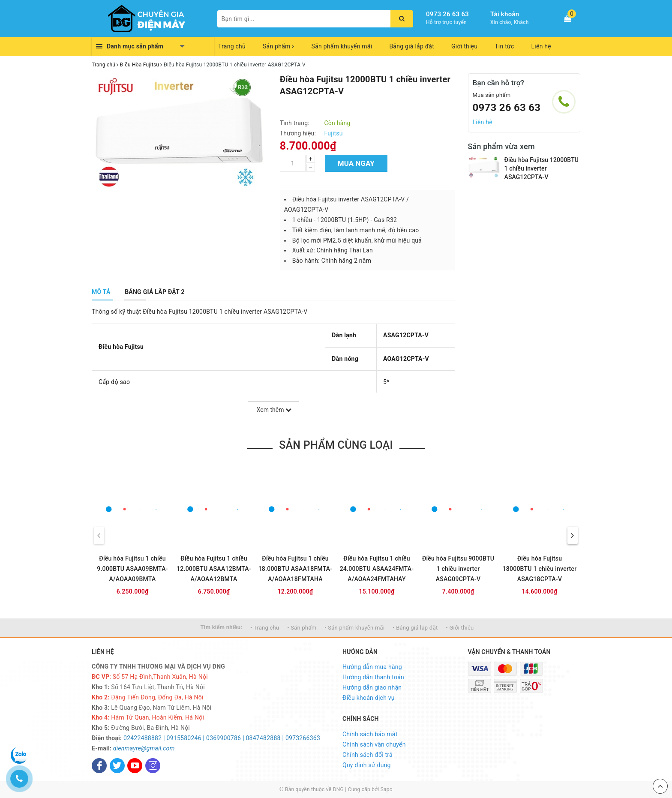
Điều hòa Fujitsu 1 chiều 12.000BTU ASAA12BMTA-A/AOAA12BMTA (214, 569)
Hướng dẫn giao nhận (372, 687)
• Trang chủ (265, 628)
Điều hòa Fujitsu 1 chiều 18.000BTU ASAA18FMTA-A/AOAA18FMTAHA (295, 569)
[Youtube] (135, 766)
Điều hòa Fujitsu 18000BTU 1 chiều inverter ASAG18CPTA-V (540, 569)
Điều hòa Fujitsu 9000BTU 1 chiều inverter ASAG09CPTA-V (458, 569)
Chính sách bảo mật (370, 734)
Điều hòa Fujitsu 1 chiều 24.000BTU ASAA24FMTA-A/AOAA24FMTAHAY (377, 569)
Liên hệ (541, 46)
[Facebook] (99, 766)
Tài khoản (505, 14)
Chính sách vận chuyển (374, 744)
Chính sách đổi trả (367, 755)
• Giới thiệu (460, 628)
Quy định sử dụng (367, 765)
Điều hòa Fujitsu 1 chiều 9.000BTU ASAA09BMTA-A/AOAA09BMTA (132, 569)
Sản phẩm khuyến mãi (342, 46)
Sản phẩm (279, 46)
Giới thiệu (464, 46)
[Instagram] (153, 766)
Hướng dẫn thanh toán (373, 677)
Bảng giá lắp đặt (412, 46)
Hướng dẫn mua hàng (372, 667)
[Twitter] (117, 766)
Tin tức (504, 46)
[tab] (101, 292)
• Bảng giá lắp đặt (415, 628)
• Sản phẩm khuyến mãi (354, 628)
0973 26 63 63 (447, 14)
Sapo (387, 789)
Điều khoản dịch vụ (369, 698)
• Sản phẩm (302, 628)
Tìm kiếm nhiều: (222, 627)
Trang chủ (232, 46)
